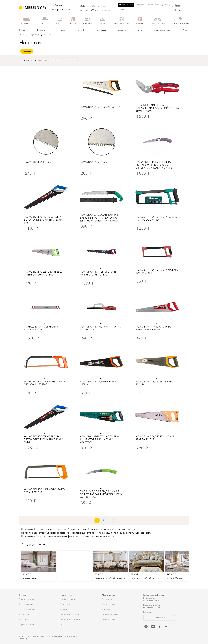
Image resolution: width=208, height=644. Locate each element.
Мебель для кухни (27, 615)
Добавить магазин (110, 615)
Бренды (64, 609)
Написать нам (159, 618)
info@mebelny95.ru (88, 6)
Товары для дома (27, 599)
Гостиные (23, 620)
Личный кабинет (109, 620)
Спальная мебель (27, 609)
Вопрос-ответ (108, 604)
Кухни (140, 30)
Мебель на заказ (126, 5)
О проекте (140, 5)
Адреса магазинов (63, 10)
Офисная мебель (27, 625)
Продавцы (65, 604)
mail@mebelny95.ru (88, 10)
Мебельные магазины (70, 615)
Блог (63, 625)
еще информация (162, 5)
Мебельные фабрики (70, 620)
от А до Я (42, 60)
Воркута (59, 5)
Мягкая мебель (26, 604)
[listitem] (38, 566)
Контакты (149, 5)
